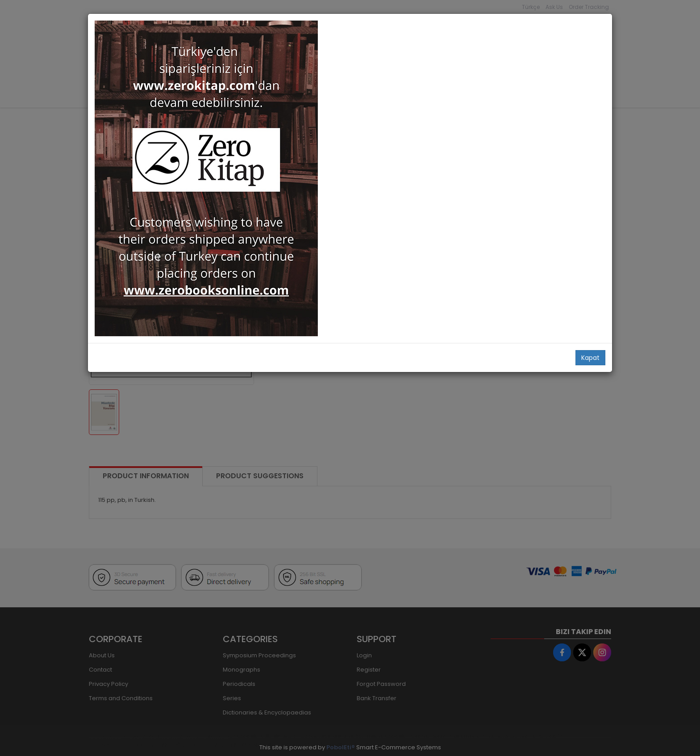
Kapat (590, 358)
